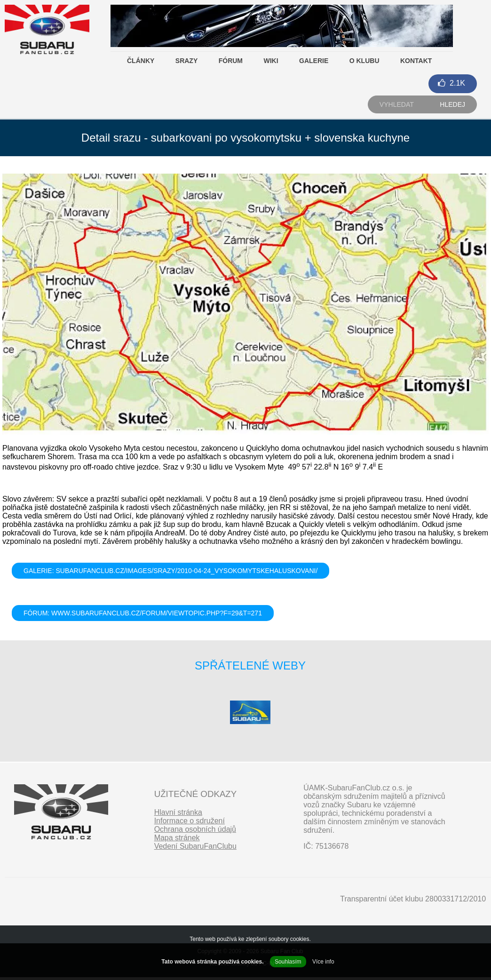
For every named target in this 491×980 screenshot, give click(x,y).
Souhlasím (288, 962)
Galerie (314, 61)
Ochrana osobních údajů (195, 829)
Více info (323, 962)
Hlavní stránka (178, 812)
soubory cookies (289, 939)
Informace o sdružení (190, 821)
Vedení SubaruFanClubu (195, 846)
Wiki (271, 61)
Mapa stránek (177, 838)
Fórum (231, 61)
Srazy (186, 61)
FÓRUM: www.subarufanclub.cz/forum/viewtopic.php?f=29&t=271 (143, 613)
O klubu (364, 61)
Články (141, 61)
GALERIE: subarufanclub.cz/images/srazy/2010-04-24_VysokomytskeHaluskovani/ (170, 571)
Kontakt (416, 61)
